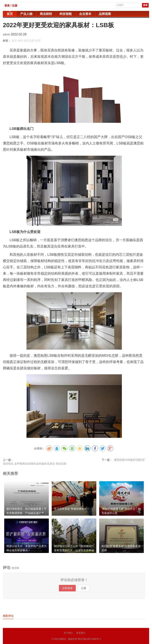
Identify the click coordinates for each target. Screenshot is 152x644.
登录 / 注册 (11, 6)
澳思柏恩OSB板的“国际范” (130, 460)
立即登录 (67, 588)
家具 (14, 41)
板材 (20, 41)
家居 (38, 41)
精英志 (63, 639)
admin (7, 34)
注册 (84, 588)
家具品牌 (29, 41)
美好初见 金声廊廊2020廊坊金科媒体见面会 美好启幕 (35, 464)
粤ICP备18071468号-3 (89, 639)
